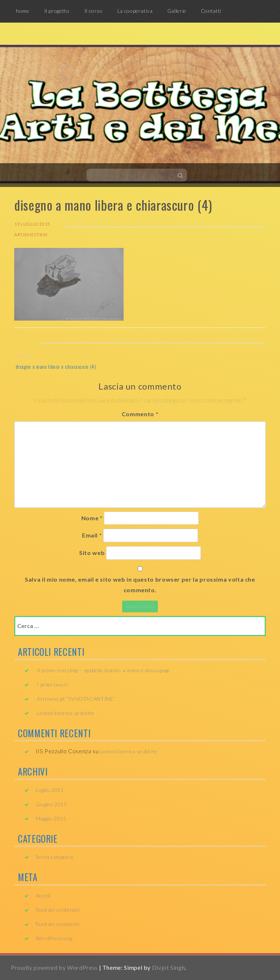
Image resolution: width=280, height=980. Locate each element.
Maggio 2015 (51, 818)
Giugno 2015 (51, 804)
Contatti (211, 11)
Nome (92, 518)
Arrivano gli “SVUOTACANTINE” (76, 699)
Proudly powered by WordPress (54, 967)
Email (92, 535)
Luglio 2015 (50, 790)
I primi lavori (52, 684)
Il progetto (57, 11)
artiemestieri (31, 235)
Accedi (43, 895)
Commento (140, 414)
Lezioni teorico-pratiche (65, 713)
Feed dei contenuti (58, 910)
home (23, 11)
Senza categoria (55, 857)
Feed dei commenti (58, 924)
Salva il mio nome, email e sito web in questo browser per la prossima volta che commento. (140, 585)
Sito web (92, 553)
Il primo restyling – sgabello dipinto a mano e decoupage (104, 670)
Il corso (94, 11)
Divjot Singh (169, 967)
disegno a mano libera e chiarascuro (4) (55, 366)
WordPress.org (54, 938)
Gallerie (177, 11)
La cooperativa (135, 11)
